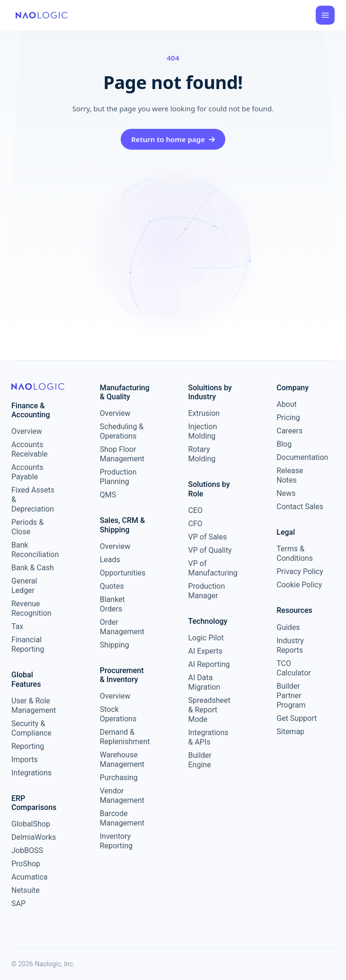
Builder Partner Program (291, 696)
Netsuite (26, 890)
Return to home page (173, 139)
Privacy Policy (300, 571)
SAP (18, 904)
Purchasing (119, 778)
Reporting (28, 746)
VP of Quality (210, 550)
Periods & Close (27, 527)
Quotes (112, 586)
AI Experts (206, 651)
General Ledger (24, 586)
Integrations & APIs (208, 737)
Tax (17, 626)
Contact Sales (300, 507)
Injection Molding (203, 431)
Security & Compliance (31, 728)
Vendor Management (122, 796)
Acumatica (30, 877)
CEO (196, 510)
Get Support (297, 718)
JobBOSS (27, 850)
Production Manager (207, 591)
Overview (27, 431)
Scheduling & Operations (122, 431)
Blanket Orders (112, 604)
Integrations (31, 773)
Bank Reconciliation (35, 550)
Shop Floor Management (122, 454)
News (286, 493)
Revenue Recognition (31, 608)
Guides (288, 627)
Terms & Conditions (295, 553)
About (287, 404)
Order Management (122, 627)
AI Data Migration (204, 682)
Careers (289, 431)
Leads (110, 560)
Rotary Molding (202, 454)
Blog (284, 444)
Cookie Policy (299, 585)
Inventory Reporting (116, 841)
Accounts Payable (27, 472)
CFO (195, 524)
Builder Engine (200, 760)
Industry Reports (290, 645)
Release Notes (290, 475)
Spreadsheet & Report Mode (209, 710)
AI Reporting (209, 664)
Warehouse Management (122, 760)
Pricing (288, 418)
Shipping (115, 645)
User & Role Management (34, 706)
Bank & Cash (33, 568)
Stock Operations (118, 714)
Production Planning (118, 477)
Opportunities (123, 573)
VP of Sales (208, 537)
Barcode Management (122, 818)
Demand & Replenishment (123, 737)
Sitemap (290, 732)
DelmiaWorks (34, 837)
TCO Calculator (293, 668)
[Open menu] (325, 15)
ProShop (26, 864)
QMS (108, 495)
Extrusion (204, 413)
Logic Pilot (206, 638)
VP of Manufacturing (212, 568)
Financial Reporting (28, 644)
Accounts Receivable (30, 449)
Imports (25, 760)
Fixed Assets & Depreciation (33, 499)
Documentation (300, 457)
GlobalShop (31, 824)
